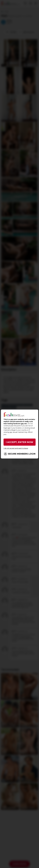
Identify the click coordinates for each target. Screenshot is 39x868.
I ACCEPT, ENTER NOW (20, 442)
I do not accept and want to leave (16, 448)
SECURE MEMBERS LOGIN (22, 454)
